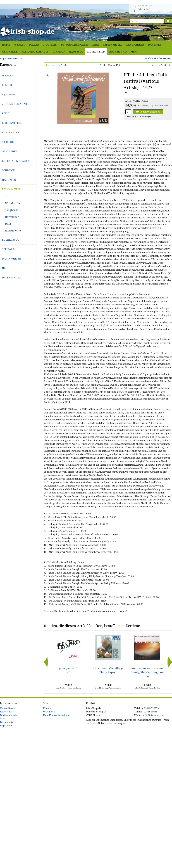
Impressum (6, 726)
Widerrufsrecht (9, 715)
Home (6, 45)
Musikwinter (11, 259)
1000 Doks (155, 45)
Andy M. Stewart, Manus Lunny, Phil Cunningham (147, 670)
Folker (34, 45)
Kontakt (47, 708)
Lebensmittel (113, 45)
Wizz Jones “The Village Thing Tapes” (108, 670)
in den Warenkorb (148, 112)
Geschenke (10, 52)
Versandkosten (161, 105)
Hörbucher (12, 217)
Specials (8, 249)
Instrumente (13, 231)
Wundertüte (13, 203)
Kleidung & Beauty (35, 52)
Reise (95, 45)
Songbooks (12, 210)
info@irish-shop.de (153, 715)
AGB (2, 719)
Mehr (134, 52)
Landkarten (135, 45)
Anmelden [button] (165, 37)
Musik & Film (96, 52)
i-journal (50, 45)
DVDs (8, 224)
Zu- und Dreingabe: (74, 45)
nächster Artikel (160, 65)
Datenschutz (11, 278)
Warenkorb (50, 712)
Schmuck (59, 52)
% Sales (19, 45)
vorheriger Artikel (58, 65)
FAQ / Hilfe (6, 712)
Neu (5, 268)
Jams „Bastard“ (69, 669)
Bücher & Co (118, 52)
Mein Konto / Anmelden (56, 715)
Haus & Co (76, 52)
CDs (7, 196)
